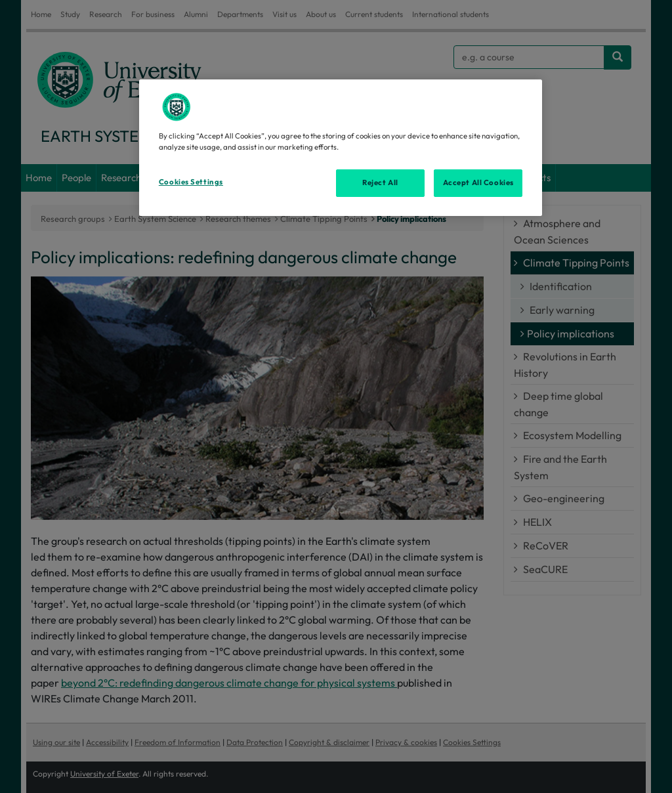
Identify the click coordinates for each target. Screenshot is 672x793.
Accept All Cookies (478, 182)
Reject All (380, 182)
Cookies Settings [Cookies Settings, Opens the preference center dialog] (191, 182)
